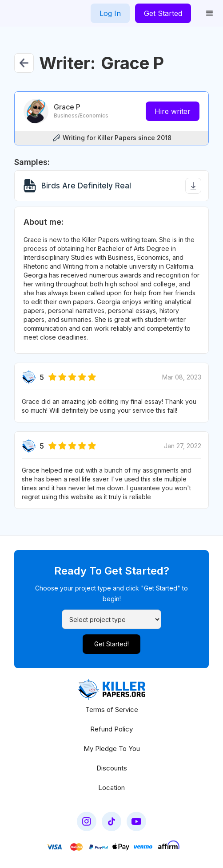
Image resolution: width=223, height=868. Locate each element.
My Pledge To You (112, 749)
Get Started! (111, 644)
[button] (210, 13)
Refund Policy (111, 729)
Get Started (163, 13)
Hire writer (173, 111)
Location (111, 788)
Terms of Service (112, 710)
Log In (110, 13)
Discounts (112, 768)
